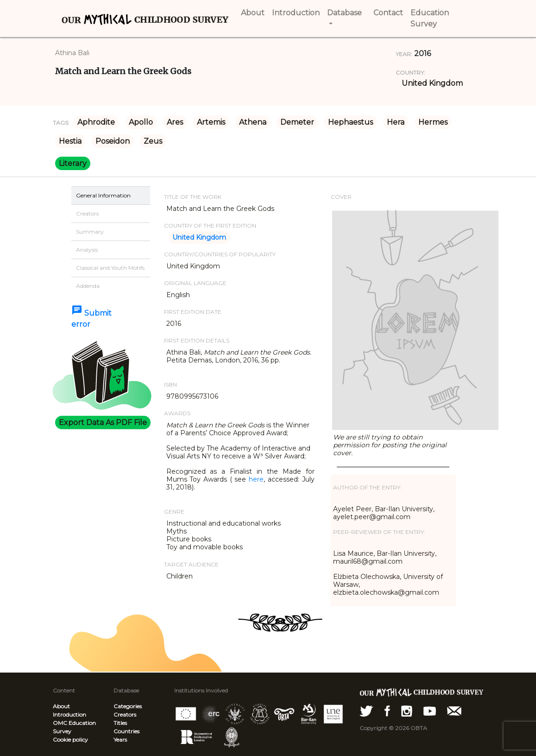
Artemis (211, 122)
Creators (125, 715)
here (256, 479)
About (61, 706)
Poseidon (113, 141)
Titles (120, 723)
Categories (128, 706)
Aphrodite (96, 122)
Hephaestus (350, 122)
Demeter (297, 122)
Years (120, 740)
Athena (253, 122)
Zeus (153, 141)
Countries (126, 731)
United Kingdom (432, 83)
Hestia (70, 141)
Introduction (69, 715)
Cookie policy (70, 740)
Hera (396, 122)
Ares (175, 122)
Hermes (433, 122)
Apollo (141, 122)
